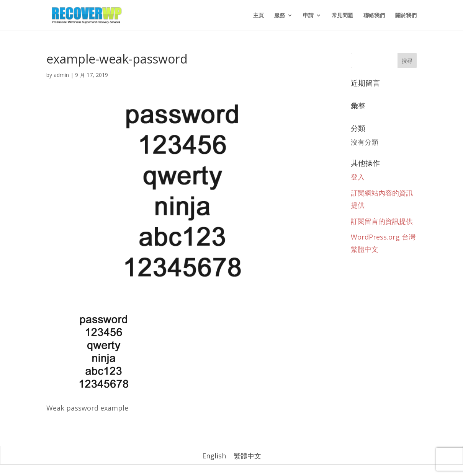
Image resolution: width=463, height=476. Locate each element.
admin (61, 75)
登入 (358, 177)
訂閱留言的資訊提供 (382, 221)
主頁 (258, 16)
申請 (308, 16)
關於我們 (406, 16)
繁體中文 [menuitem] (247, 456)
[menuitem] (214, 456)
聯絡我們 (374, 16)
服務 (280, 16)
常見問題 (342, 16)
